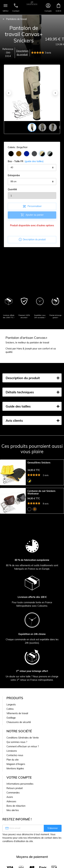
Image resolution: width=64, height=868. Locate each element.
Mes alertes (13, 810)
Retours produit (15, 788)
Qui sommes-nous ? (17, 742)
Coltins (10, 709)
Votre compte (19, 777)
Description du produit (22, 53)
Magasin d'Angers (16, 764)
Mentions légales (15, 768)
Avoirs (10, 797)
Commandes (13, 793)
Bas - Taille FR (26, 161)
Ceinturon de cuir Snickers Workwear (41, 492)
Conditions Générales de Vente (23, 738)
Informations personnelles (20, 784)
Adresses (11, 801)
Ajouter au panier (32, 215)
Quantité (12, 189)
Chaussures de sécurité (19, 722)
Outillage (11, 718)
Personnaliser (32, 206)
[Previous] (9, 93)
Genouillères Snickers (39, 463)
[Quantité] (32, 196)
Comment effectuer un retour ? (23, 746)
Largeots (11, 705)
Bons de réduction (16, 806)
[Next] (55, 93)
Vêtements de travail (17, 713)
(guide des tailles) (34, 161)
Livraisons (12, 751)
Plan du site (13, 760)
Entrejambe (14, 175)
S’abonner (53, 828)
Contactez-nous (15, 755)
